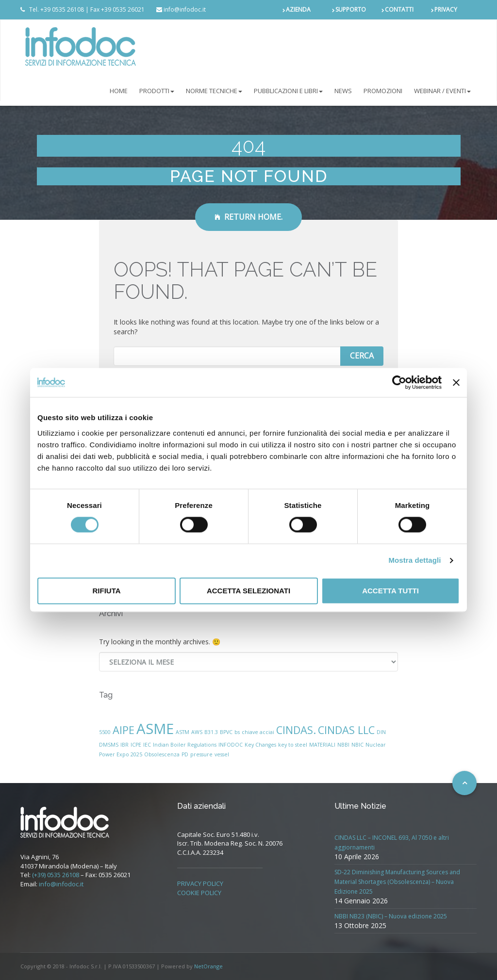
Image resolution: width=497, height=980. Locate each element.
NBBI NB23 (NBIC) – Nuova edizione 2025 (391, 916)
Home (119, 91)
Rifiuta (106, 591)
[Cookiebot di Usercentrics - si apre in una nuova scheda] (399, 382)
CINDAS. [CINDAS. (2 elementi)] (296, 730)
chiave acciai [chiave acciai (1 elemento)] (258, 732)
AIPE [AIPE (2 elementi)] (124, 730)
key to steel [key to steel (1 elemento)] (293, 745)
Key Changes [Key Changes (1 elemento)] (260, 745)
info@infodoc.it (61, 884)
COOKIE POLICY (199, 893)
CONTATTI (399, 9)
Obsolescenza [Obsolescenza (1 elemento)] (162, 754)
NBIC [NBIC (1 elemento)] (357, 745)
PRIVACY (446, 9)
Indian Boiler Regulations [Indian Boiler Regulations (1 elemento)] (185, 745)
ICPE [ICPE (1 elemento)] (136, 745)
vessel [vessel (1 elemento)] (222, 754)
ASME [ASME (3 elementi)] (155, 729)
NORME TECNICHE (214, 91)
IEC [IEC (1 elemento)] (147, 745)
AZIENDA (298, 9)
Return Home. (248, 217)
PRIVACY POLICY (200, 883)
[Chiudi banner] (456, 382)
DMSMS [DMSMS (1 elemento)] (109, 745)
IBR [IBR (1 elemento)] (124, 745)
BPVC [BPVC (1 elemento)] (226, 732)
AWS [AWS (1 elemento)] (197, 732)
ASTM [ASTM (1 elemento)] (182, 732)
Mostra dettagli (414, 561)
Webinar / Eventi (442, 91)
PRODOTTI (157, 91)
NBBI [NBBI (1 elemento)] (343, 745)
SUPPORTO (351, 9)
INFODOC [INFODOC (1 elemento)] (231, 745)
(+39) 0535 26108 (56, 875)
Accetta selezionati (248, 591)
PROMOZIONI (383, 91)
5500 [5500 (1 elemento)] (105, 732)
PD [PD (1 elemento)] (185, 754)
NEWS (343, 91)
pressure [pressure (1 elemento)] (201, 754)
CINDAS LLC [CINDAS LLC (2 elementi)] (346, 730)
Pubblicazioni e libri (288, 91)
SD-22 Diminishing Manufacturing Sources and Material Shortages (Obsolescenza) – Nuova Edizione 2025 (397, 882)
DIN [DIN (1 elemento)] (381, 732)
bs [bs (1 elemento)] (237, 732)
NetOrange (208, 966)
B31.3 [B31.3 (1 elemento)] (211, 732)
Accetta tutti (390, 591)
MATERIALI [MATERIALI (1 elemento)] (322, 745)
